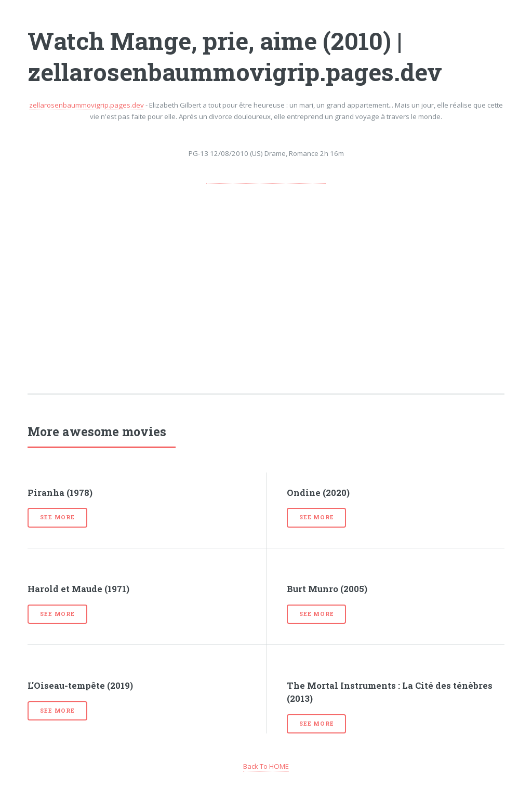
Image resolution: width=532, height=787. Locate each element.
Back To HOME (266, 766)
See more (57, 517)
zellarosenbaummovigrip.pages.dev (87, 105)
